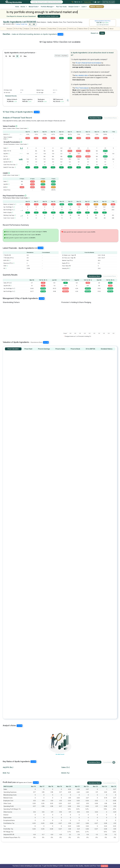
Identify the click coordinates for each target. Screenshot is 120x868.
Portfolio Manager (48, 7)
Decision (9, 29)
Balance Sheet (83, 29)
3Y (21, 56)
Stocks (24, 7)
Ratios (100, 29)
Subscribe (88, 2)
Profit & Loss (72, 29)
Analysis (27, 29)
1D (6, 56)
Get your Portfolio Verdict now (49, 16)
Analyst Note (52, 29)
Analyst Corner (74, 7)
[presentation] (68, 100)
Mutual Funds (34, 7)
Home (17, 7)
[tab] (13, 349)
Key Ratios (65, 56)
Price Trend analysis (82, 88)
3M (14, 56)
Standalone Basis (95, 118)
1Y (17, 56)
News (106, 29)
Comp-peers (62, 29)
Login (97, 2)
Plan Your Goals (61, 7)
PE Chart (58, 56)
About (111, 29)
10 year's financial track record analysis (88, 63)
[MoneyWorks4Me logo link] (14, 2)
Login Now (104, 866)
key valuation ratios (82, 75)
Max (25, 56)
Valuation (43, 29)
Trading (18, 24)
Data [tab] (102, 33)
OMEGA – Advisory (97, 7)
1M (10, 56)
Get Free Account (109, 2)
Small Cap (24, 24)
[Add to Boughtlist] (34, 24)
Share (60, 34)
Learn (84, 7)
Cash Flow (93, 29)
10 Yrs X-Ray (18, 29)
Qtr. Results (35, 29)
